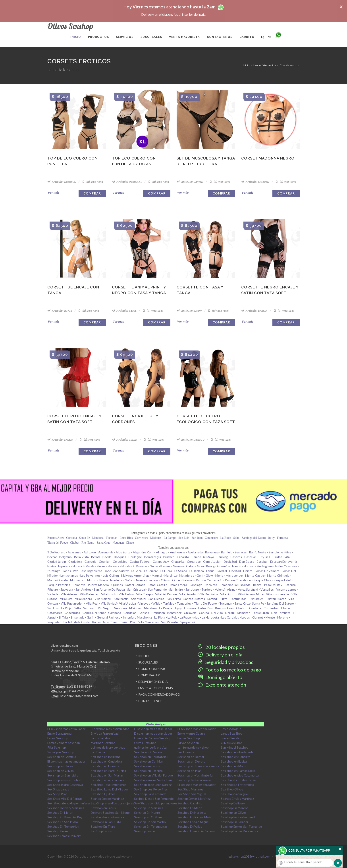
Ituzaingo (54, 571)
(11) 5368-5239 (92, 182)
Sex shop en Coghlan (149, 761)
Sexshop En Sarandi (234, 822)
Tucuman (112, 538)
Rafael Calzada (135, 585)
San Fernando (157, 589)
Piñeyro (53, 589)
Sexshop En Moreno (235, 808)
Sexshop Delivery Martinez (66, 808)
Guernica (223, 566)
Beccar (52, 557)
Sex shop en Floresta (105, 766)
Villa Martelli (103, 599)
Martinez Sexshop (103, 743)
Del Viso (217, 613)
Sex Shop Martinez (190, 789)
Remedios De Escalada (235, 585)
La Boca (136, 571)
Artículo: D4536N (190, 182)
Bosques (120, 557)
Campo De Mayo (203, 557)
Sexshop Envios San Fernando (241, 826)
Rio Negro (88, 543)
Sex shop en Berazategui (151, 757)
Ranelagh (196, 585)
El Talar (64, 617)
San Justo (192, 589)
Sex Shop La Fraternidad (237, 785)
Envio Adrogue (231, 729)
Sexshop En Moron (60, 813)
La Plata (160, 617)
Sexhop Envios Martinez (194, 799)
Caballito (183, 557)
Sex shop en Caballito (236, 757)
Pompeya (79, 585)
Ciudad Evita (281, 557)
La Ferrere (151, 571)
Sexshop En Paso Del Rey (65, 817)
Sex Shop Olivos (232, 789)
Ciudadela (75, 561)
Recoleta (211, 585)
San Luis (184, 538)
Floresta (113, 566)
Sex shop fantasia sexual (194, 780)
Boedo (107, 557)
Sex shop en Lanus (147, 766)
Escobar (262, 561)
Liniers (248, 571)
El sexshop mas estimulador (66, 729)
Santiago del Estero (254, 538)
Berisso (144, 613)
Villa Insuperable (278, 594)
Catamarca (211, 538)
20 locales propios (221, 647)
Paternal (290, 585)
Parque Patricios (59, 585)
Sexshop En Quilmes (148, 817)
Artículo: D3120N (254, 311)
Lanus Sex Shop (232, 733)
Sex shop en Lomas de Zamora (198, 766)
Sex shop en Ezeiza (234, 761)
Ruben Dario (101, 622)
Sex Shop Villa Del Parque (65, 799)
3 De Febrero (56, 552)
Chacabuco (72, 613)
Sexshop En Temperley (63, 826)
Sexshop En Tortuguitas (151, 826)
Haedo (237, 566)
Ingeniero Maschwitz (137, 617)
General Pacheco (109, 617)
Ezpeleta (64, 566)
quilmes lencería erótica (150, 747)
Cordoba (71, 538)
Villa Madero (84, 599)
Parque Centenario (209, 580)
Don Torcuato (281, 613)
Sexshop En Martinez (149, 808)
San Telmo (174, 599)
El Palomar (140, 566)
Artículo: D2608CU (62, 182)
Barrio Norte (258, 552)
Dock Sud (230, 561)
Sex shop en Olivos (61, 771)
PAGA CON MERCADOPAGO (159, 694)
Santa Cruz (104, 543)
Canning (222, 557)
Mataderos (187, 575)
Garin (91, 617)
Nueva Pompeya (147, 580)
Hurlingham (265, 566)
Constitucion (212, 561)
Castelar (250, 557)
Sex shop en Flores (60, 766)
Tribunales (256, 599)
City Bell (264, 557)
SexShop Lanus (101, 831)
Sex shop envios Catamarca (240, 775)
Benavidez (174, 613)
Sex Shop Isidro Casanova (65, 785)
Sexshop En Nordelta (192, 813)
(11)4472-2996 (78, 691)
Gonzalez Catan (184, 566)
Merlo (219, 575)
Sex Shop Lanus (58, 789)
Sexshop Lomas (145, 831)
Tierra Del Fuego (205, 603)
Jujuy (271, 538)
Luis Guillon (111, 575)
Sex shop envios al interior (196, 775)
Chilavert (190, 613)
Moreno (283, 617)
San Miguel (139, 599)
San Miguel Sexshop (235, 747)
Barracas (241, 552)
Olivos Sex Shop (145, 743)
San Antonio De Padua (109, 589)
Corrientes (141, 538)
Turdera (207, 589)
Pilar (133, 622)
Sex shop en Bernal (191, 757)
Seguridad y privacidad (226, 662)
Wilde (156, 603)
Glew (209, 575)
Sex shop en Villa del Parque (153, 775)
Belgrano (66, 557)
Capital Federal (140, 561)
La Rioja (226, 538)
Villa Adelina (69, 594)
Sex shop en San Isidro (63, 775)
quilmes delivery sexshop (108, 747)
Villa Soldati (109, 603)
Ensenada (78, 617)
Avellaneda (195, 552)
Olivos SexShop (232, 743)
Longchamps (69, 575)
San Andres (83, 589)
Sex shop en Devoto (191, 761)
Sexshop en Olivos (234, 813)
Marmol (157, 575)
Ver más (54, 193)
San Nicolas (156, 599)
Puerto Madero (98, 585)
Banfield (227, 552)
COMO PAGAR (149, 675)
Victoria (53, 594)
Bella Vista (81, 557)
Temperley (184, 603)
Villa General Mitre (251, 594)
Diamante (244, 613)
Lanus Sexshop (58, 738)
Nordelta (116, 580)
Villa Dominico (208, 594)
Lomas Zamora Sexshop (64, 743)
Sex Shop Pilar (57, 794)
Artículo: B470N (189, 311)
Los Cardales (230, 617)
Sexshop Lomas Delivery (64, 836)
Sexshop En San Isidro (63, 822)
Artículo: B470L (124, 311)
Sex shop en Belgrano (106, 757)
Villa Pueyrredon (72, 603)
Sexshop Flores (58, 831)
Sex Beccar (98, 752)
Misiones (156, 538)
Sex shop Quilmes (103, 794)
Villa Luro (66, 599)
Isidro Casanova (286, 566)
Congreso (194, 561)
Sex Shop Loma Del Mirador (109, 789)
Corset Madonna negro (268, 158)
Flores (101, 566)
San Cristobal (136, 589)
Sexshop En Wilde (190, 826)
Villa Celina (126, 594)
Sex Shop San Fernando (150, 794)
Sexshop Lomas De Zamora (196, 831)
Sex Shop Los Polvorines (151, 789)
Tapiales (169, 603)
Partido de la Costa (76, 622)
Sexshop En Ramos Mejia (195, 817)
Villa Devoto (188, 594)
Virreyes (144, 603)
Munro (103, 580)
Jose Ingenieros (91, 571)
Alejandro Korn (143, 552)
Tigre (224, 599)
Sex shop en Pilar (189, 771)
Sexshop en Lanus (103, 808)
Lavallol (222, 571)
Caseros (236, 557)
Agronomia (106, 552)
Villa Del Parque (166, 594)
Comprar (92, 193)
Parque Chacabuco (238, 580)
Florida (126, 566)
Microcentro (234, 575)
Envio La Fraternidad (105, 733)
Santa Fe (84, 538)
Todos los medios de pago (229, 670)
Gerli (200, 575)
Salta (236, 538)
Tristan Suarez (276, 599)
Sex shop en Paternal (149, 771)
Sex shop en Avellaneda (237, 752)
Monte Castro (255, 575)
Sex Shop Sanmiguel (235, 794)
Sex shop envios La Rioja (107, 780)
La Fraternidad (190, 617)
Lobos (246, 617)
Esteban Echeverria (284, 561)
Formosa (282, 538)
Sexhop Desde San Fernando (154, 799)
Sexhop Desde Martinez (107, 799)
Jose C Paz (70, 571)
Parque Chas (262, 580)
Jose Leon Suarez (117, 571)
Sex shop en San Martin (107, 775)
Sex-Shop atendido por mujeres (69, 803)
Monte (270, 617)
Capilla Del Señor (94, 613)
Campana (115, 613)
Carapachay (161, 561)
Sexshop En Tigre (103, 826)
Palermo (188, 580)
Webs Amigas (156, 724)
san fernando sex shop (193, 747)
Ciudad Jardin (57, 561)
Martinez (171, 575)
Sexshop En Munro (147, 813)
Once (176, 580)
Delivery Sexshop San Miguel (111, 813)
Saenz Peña (120, 622)
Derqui (230, 613)
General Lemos (160, 566)
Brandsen (158, 613)
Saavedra (67, 589)
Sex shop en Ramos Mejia (238, 771)
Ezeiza (52, 566)
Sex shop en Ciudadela (106, 761)
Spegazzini (188, 622)
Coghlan (105, 561)
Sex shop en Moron (234, 766)
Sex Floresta (186, 752)
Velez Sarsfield (248, 589)
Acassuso (74, 552)
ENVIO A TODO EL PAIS (156, 688)
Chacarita (178, 561)
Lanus (210, 571)
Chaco (130, 543)
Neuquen (118, 543)
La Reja (172, 617)
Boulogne (135, 557)
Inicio (246, 65)
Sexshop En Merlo (190, 808)
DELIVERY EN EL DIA (153, 682)
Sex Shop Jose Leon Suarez (153, 785)
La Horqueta (210, 617)
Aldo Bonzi (123, 552)
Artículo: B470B (60, 311)
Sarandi (212, 599)
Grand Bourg (206, 566)
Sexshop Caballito (190, 803)
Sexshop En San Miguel (193, 822)
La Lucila (166, 571)
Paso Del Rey (273, 585)
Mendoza (98, 538)
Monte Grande (58, 580)
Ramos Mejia (178, 585)
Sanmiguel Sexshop (61, 752)
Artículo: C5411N (125, 440)
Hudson (249, 566)
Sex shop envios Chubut (64, 780)
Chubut (75, 543)
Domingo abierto (220, 677)
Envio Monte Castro (191, 733)
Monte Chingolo (278, 575)
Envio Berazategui (60, 733)
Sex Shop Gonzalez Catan (238, 780)
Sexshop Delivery (233, 803)
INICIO (144, 656)
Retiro (257, 585)
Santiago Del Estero (280, 603)
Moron (92, 580)
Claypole (91, 561)
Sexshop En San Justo (106, 822)
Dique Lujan (261, 613)
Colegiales (120, 561)
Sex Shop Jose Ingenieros (109, 785)
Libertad (235, 571)
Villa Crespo (144, 594)
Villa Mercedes (148, 622)
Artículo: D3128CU (191, 440)
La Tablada (197, 571)
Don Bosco (247, 561)
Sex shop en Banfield (62, 757)
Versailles (267, 589)
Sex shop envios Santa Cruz (153, 780)
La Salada (181, 571)
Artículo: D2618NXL (127, 182)
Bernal (96, 557)
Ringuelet (54, 622)
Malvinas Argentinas (135, 575)
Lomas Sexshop (232, 738)
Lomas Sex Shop (189, 738)
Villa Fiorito (228, 594)
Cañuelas (130, 613)
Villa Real (92, 603)
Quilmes (117, 585)
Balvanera (212, 552)
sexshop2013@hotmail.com (79, 696)
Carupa (204, 613)
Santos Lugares (194, 599)
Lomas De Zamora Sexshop (153, 738)
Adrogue (90, 552)
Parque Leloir (283, 580)
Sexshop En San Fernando (239, 817)
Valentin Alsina (225, 589)
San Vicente (170, 622)
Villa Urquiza (127, 603)
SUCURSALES (148, 662)
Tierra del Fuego (58, 543)
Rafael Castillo (157, 585)
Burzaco (169, 557)
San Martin (121, 599)
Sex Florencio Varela (148, 752)
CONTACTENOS (150, 701)
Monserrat (77, 580)
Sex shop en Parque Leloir (109, 771)
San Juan (197, 538)
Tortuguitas (238, 599)
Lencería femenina (265, 65)
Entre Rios (126, 538)
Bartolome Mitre (280, 552)
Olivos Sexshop (188, 743)
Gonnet (258, 617)
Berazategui (153, 557)
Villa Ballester (89, 594)
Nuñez (129, 580)
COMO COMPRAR (152, 669)
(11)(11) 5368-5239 (79, 686)
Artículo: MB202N (255, 182)
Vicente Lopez (286, 589)
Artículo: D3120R (60, 440)
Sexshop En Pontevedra (107, 817)
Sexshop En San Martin (150, 822)
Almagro (162, 552)
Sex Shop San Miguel (192, 794)
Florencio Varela (84, 566)
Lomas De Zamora (267, 571)
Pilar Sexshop (57, 747)
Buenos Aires (56, 538)
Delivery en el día (220, 655)
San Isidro (176, 589)
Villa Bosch (109, 594)
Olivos (165, 580)
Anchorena (178, 552)
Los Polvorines (90, 575)
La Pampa (170, 538)
